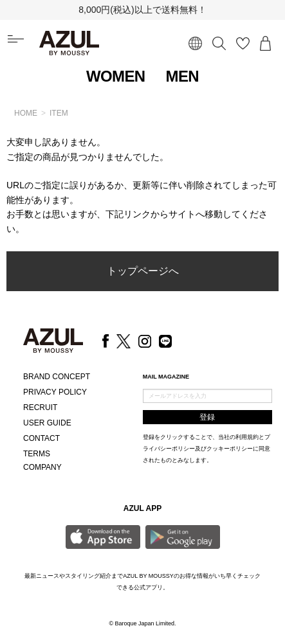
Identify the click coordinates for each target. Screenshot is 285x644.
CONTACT (41, 438)
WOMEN (116, 76)
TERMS (37, 454)
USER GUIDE (47, 423)
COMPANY (42, 467)
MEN (183, 76)
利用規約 (247, 437)
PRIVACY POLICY (55, 392)
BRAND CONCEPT (57, 377)
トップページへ (143, 271)
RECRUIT (40, 407)
